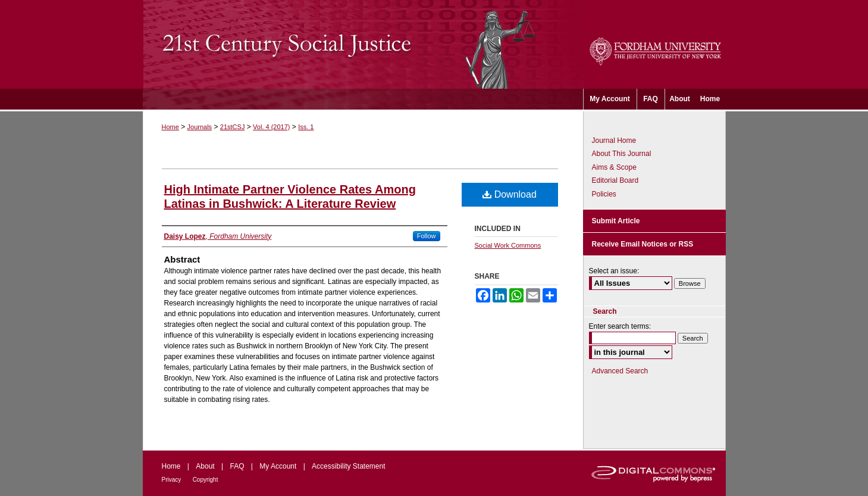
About (205, 466)
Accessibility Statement (348, 466)
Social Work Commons (508, 245)
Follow (427, 236)
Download (510, 194)
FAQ (237, 466)
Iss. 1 (306, 127)
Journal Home (614, 141)
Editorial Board (615, 180)
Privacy (172, 480)
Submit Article (616, 221)
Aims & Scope (614, 167)
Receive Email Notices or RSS (643, 244)
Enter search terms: (620, 326)
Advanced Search (620, 371)
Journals (200, 127)
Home (170, 127)
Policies (604, 194)
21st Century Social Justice (363, 44)
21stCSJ (233, 127)
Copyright (206, 480)
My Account (278, 466)
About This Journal (622, 154)
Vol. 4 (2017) (271, 127)
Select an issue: (614, 271)
